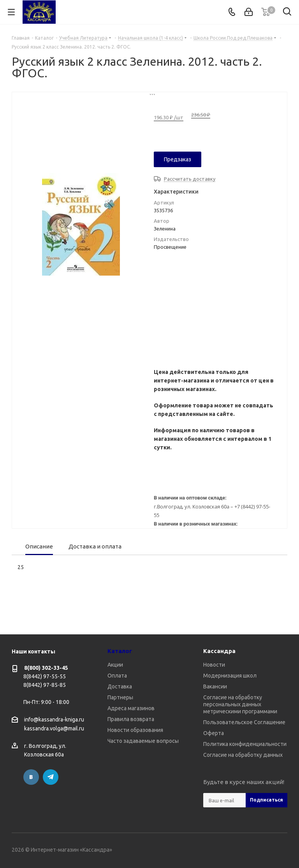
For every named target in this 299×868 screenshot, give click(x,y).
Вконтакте (31, 777)
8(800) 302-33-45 (46, 668)
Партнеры (120, 697)
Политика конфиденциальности (245, 744)
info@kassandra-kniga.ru (54, 720)
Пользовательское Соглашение (244, 722)
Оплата (117, 676)
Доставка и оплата (95, 546)
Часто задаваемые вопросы (143, 741)
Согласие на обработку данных (243, 755)
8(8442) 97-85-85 (45, 685)
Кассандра (219, 651)
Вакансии (215, 686)
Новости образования (135, 730)
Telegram (51, 777)
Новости (214, 665)
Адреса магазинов (131, 708)
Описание (39, 546)
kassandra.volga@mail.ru (54, 729)
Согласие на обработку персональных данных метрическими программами (240, 704)
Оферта (214, 733)
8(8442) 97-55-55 (45, 676)
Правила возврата (131, 719)
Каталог (120, 651)
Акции (115, 665)
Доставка (120, 686)
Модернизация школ (230, 676)
